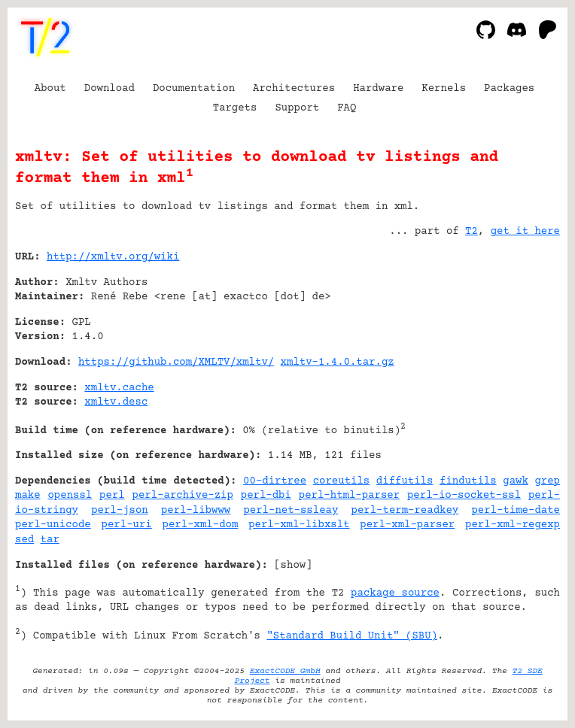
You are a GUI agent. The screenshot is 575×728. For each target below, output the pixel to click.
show (294, 566)
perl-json (120, 511)
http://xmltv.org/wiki (113, 257)
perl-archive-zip (183, 496)
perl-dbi (266, 496)
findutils (468, 481)
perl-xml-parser (407, 525)
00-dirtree (275, 481)
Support (297, 108)
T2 (472, 232)
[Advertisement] (515, 348)
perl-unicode (53, 525)
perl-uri (127, 525)
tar (50, 540)
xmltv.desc (116, 402)
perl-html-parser (349, 496)
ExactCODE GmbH (285, 671)
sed (24, 540)
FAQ (347, 108)
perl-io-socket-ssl (464, 496)
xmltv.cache (119, 388)
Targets (235, 108)
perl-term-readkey (405, 511)
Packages (509, 89)
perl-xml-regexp (513, 525)
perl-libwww (196, 511)
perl (112, 496)
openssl (70, 496)
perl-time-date (516, 511)
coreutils (342, 481)
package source (395, 593)
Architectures (294, 89)
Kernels (444, 89)
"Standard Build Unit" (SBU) (352, 636)
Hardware (378, 89)
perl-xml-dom (201, 525)
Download (110, 89)
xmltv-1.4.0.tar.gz (338, 362)
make (28, 496)
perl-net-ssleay (291, 511)
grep (547, 481)
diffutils (405, 481)
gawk (516, 481)
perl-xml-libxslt (299, 525)
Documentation (194, 89)
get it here (525, 232)
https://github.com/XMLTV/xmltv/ (176, 362)
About (50, 89)
